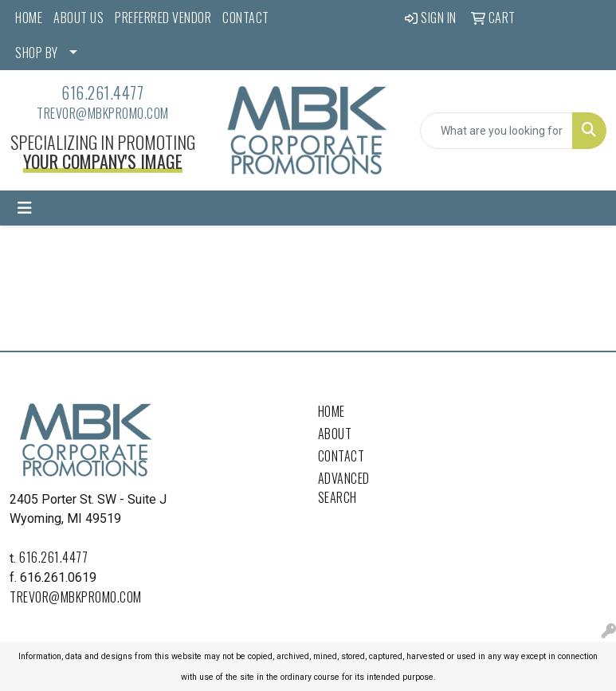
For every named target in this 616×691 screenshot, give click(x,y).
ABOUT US (78, 18)
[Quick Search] (496, 131)
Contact (341, 456)
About (335, 434)
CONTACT (246, 18)
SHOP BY (37, 53)
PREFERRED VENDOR (163, 18)
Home (332, 411)
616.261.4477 (102, 92)
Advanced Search (344, 488)
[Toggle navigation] (25, 208)
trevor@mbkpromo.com (103, 113)
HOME (29, 18)
